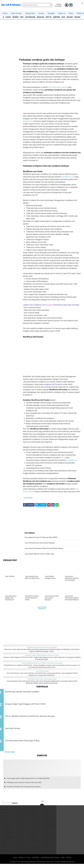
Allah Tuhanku (21, 817)
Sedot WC (61, 17)
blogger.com (28, 121)
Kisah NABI (34, 831)
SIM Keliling (51, 17)
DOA (3, 822)
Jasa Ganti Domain (42, 671)
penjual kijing (49, 837)
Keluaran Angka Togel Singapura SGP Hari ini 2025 (42, 655)
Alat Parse (6, 817)
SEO (3, 845)
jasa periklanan (38, 17)
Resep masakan (8, 842)
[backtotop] (42, 810)
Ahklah (19, 814)
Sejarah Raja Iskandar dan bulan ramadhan (42, 647)
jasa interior (35, 828)
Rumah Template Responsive (66, 866)
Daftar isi (62, 13)
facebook (33, 822)
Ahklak (33, 814)
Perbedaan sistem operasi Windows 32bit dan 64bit (24, 786)
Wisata (18, 854)
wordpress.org (72, 460)
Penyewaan (6, 839)
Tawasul (33, 848)
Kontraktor (7, 834)
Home (5, 13)
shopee (46, 845)
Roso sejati (20, 842)
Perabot (19, 839)
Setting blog (21, 845)
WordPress (34, 854)
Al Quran (47, 814)
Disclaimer (35, 861)
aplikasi (33, 817)
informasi (19, 17)
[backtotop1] (44, 866)
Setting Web (30, 13)
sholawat (34, 845)
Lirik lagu (34, 834)
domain (19, 822)
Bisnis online (21, 820)
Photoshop (34, 839)
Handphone (71, 17)
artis (46, 817)
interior (5, 828)
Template (51, 13)
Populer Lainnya (10, 756)
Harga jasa (34, 825)
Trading (19, 851)
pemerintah (34, 837)
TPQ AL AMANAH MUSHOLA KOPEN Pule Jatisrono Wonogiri (42, 663)
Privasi (28, 861)
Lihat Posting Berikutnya (42, 608)
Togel (4, 851)
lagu (18, 834)
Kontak (41, 13)
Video (27, 17)
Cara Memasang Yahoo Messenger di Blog (42, 679)
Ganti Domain (16, 13)
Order (71, 13)
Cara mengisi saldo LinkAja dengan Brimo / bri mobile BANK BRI (28, 782)
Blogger (10, 17)
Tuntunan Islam (36, 851)
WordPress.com (68, 177)
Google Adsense (50, 822)
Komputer (47, 831)
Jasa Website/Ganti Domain (51, 861)
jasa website (28, 498)
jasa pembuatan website (58, 87)
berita (4, 820)
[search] (37, 5)
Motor (46, 834)
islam (80, 17)
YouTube (47, 854)
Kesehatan (20, 831)
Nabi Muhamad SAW (9, 837)
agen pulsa (6, 814)
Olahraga (20, 837)
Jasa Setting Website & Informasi (31, 866)
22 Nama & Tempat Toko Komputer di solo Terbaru (24, 791)
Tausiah (19, 848)
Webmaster (6, 854)
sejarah (47, 842)
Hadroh (5, 825)
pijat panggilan (50, 839)
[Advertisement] (43, 38)
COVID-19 (47, 820)
